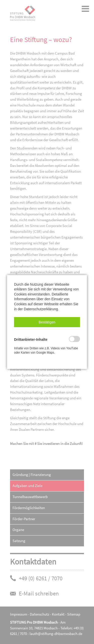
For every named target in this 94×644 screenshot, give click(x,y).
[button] (47, 322)
